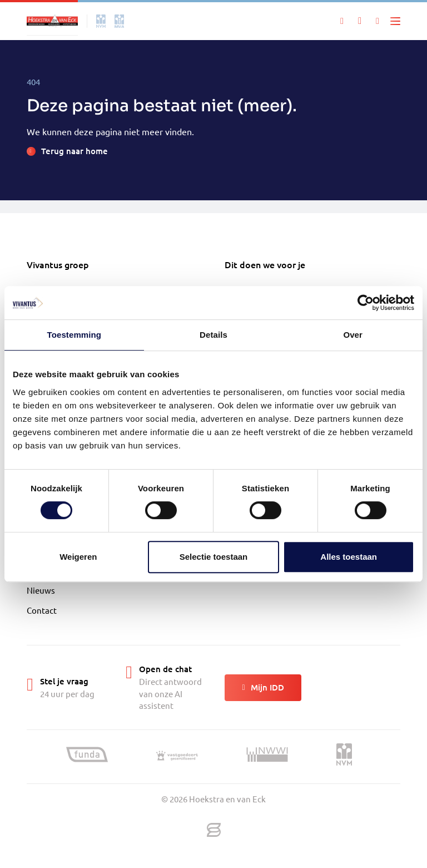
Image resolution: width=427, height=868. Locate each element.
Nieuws (41, 590)
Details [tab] (213, 335)
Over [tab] (353, 335)
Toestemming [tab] (75, 335)
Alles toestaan (349, 557)
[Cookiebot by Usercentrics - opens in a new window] (366, 303)
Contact (42, 610)
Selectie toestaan (214, 557)
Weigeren (78, 557)
